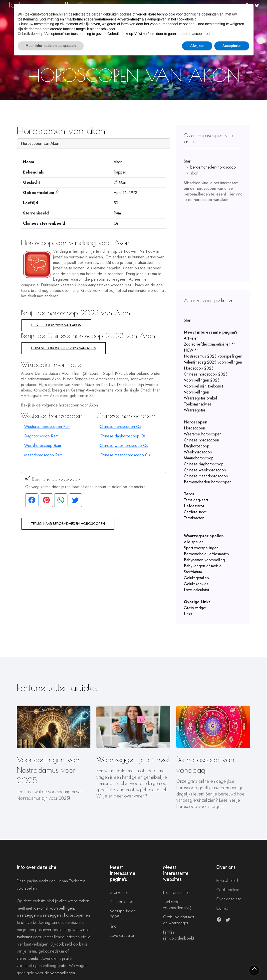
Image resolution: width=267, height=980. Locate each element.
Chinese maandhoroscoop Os (125, 455)
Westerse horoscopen (203, 434)
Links (188, 614)
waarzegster (120, 892)
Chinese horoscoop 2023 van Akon (64, 348)
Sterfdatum (193, 572)
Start (188, 161)
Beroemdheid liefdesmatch (206, 554)
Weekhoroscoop (198, 452)
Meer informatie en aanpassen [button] (51, 46)
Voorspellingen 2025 (202, 380)
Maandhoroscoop (199, 458)
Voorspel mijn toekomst (203, 386)
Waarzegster (195, 410)
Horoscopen (194, 428)
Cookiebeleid (228, 890)
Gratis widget (195, 608)
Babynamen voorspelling (204, 560)
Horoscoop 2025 (199, 368)
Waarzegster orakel (200, 398)
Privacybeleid (227, 881)
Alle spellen (194, 542)
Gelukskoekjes (196, 584)
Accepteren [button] (232, 46)
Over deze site (229, 899)
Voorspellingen (196, 392)
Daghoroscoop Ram (41, 436)
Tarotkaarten (194, 518)
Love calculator (197, 590)
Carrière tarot (195, 512)
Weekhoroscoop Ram (43, 446)
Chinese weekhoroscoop (205, 470)
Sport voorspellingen (201, 548)
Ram (117, 213)
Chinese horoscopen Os (120, 427)
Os (116, 223)
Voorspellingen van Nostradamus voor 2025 (48, 770)
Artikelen (191, 338)
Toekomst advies (198, 404)
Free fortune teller (178, 892)
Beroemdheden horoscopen (208, 482)
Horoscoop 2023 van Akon (56, 325)
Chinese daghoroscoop (204, 464)
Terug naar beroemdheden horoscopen (68, 524)
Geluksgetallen (196, 578)
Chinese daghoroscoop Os (123, 436)
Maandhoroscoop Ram (43, 455)
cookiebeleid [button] (187, 19)
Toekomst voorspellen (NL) (177, 905)
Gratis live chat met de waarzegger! (178, 920)
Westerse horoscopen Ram (47, 427)
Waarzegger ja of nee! (133, 759)
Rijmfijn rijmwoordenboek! (179, 935)
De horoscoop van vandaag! (205, 765)
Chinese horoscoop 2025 (206, 374)
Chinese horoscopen (201, 440)
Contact (222, 908)
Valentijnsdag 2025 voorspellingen (213, 362)
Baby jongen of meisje (203, 566)
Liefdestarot (194, 506)
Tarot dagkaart (196, 500)
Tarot (114, 926)
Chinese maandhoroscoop (206, 476)
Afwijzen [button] (197, 46)
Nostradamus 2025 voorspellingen (213, 356)
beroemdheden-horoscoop (213, 167)
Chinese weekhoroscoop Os (124, 446)
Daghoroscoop (197, 446)
